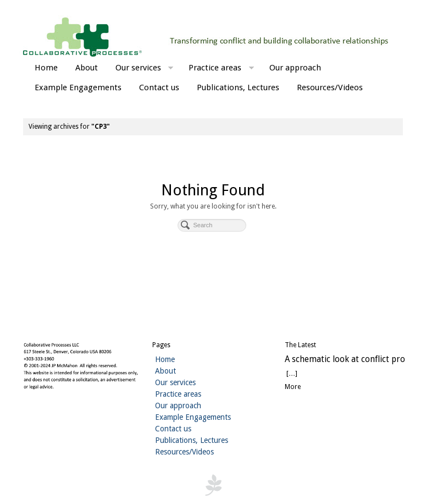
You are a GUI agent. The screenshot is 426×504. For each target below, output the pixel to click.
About (87, 68)
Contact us (159, 87)
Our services (145, 69)
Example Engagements (78, 87)
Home (46, 68)
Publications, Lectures (238, 87)
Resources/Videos (330, 87)
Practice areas (221, 69)
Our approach (295, 68)
